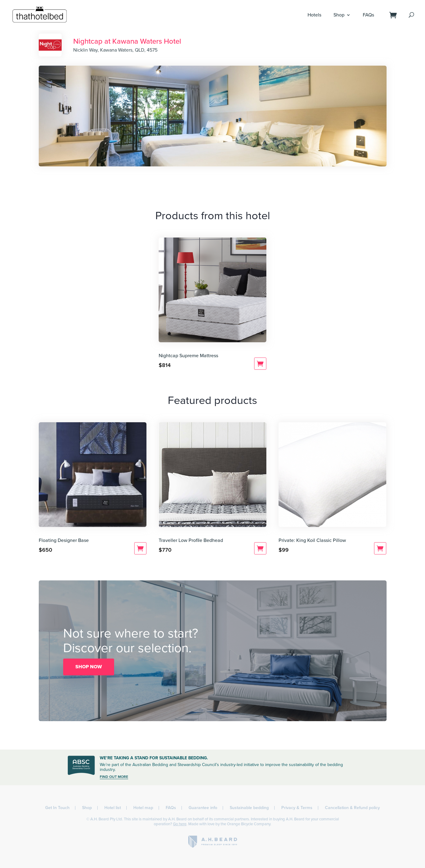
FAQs (368, 15)
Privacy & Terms (297, 808)
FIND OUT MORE (114, 777)
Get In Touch (57, 808)
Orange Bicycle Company (249, 824)
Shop (339, 15)
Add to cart (260, 364)
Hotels (314, 15)
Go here (180, 824)
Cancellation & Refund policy (352, 808)
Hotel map (143, 808)
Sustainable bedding (249, 808)
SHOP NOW (89, 667)
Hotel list (113, 808)
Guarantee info (203, 808)
